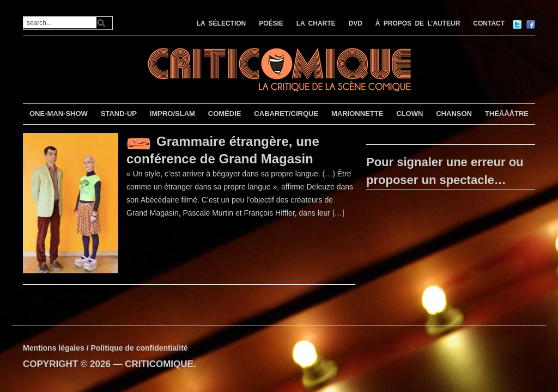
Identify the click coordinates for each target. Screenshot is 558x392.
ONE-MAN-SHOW (59, 114)
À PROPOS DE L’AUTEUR (418, 23)
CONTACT (489, 23)
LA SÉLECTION (222, 23)
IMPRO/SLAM (172, 114)
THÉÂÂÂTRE (507, 114)
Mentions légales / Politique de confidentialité (105, 348)
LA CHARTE (316, 23)
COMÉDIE (225, 114)
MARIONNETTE (357, 114)
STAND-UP (119, 114)
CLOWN (410, 114)
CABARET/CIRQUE (286, 114)
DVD (356, 23)
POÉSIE (271, 23)
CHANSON (454, 114)
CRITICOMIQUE (159, 364)
